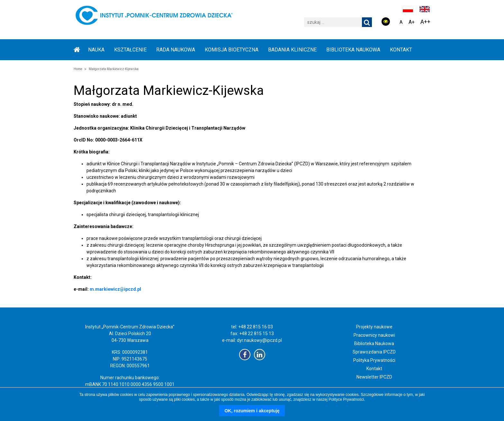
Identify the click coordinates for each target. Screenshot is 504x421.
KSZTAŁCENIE (130, 50)
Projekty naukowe (374, 327)
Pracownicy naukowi (374, 335)
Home (78, 69)
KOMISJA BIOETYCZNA (232, 50)
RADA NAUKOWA (176, 50)
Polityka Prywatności (374, 360)
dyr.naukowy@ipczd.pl (259, 340)
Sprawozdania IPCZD (374, 352)
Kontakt (401, 50)
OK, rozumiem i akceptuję (252, 411)
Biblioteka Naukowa (374, 343)
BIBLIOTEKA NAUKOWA (353, 50)
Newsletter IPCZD (374, 377)
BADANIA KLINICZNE (292, 50)
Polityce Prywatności (346, 399)
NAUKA (96, 50)
